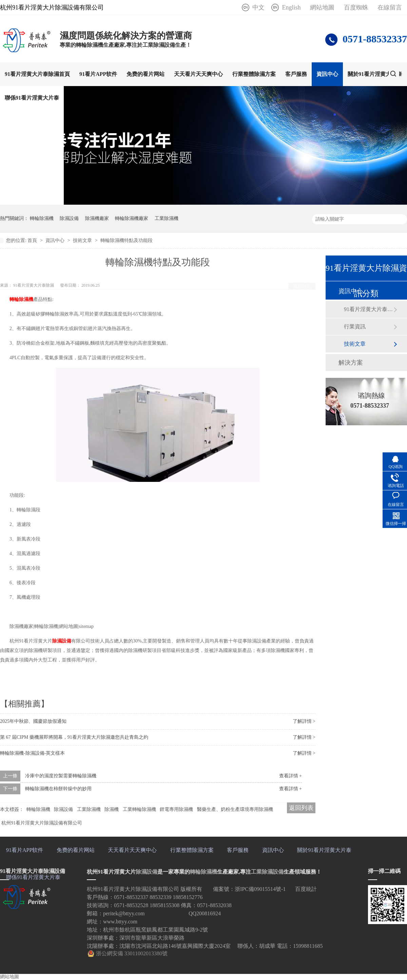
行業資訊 (355, 326)
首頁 (33, 240)
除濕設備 (69, 218)
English (291, 7)
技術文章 (83, 240)
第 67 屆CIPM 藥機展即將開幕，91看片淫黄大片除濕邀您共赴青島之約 (74, 737)
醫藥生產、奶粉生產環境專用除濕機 (235, 809)
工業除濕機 (167, 218)
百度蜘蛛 (356, 7)
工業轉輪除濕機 (139, 809)
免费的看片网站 (146, 74)
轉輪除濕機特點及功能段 (127, 240)
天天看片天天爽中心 (198, 74)
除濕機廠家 (97, 218)
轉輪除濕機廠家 (132, 218)
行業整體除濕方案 (254, 74)
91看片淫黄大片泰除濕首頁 (37, 74)
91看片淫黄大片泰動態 (369, 309)
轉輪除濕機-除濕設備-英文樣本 (32, 753)
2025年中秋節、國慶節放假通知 (33, 721)
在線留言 (390, 7)
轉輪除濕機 (42, 218)
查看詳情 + (290, 776)
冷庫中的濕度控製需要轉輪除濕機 (61, 776)
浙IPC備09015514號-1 (260, 889)
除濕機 (112, 809)
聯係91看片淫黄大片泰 (32, 98)
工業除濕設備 (267, 872)
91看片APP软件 (98, 74)
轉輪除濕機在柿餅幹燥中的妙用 (58, 789)
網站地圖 (322, 7)
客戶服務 (296, 74)
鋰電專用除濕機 (176, 809)
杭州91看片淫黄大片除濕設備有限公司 (42, 823)
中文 (258, 7)
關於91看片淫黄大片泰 (375, 74)
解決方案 (351, 363)
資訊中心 (327, 74)
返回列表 (302, 286)
